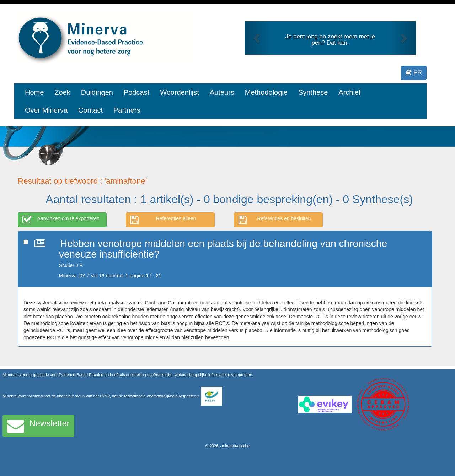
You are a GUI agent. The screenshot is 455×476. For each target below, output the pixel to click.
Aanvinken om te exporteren (61, 220)
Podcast (136, 92)
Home (34, 92)
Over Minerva (46, 110)
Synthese (313, 92)
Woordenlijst (180, 92)
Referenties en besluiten (275, 220)
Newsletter (38, 426)
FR (414, 72)
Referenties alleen (163, 220)
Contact (90, 110)
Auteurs (222, 92)
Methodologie (266, 92)
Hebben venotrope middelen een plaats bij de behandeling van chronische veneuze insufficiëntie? (223, 249)
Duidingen (97, 92)
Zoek (62, 92)
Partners (127, 110)
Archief (349, 92)
